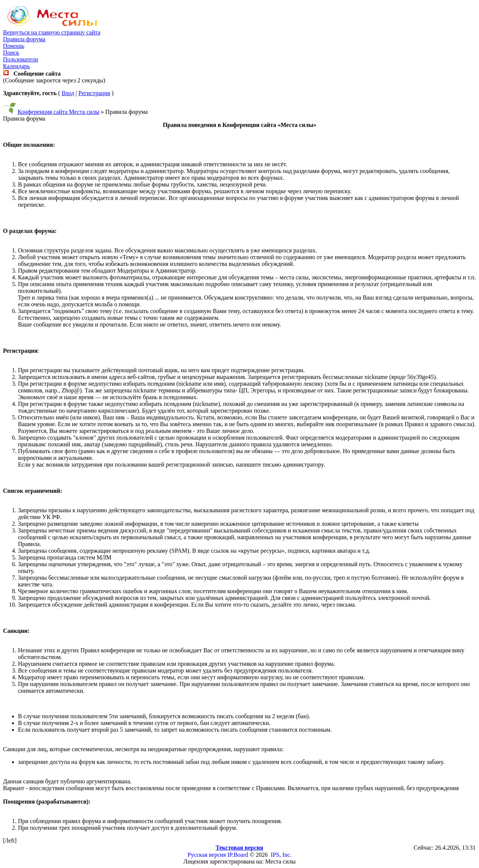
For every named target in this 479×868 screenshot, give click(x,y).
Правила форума (24, 39)
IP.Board (238, 855)
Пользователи (21, 59)
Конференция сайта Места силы (59, 112)
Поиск (11, 53)
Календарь (16, 66)
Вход (68, 93)
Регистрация (94, 93)
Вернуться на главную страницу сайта (52, 32)
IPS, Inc (280, 855)
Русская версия (207, 855)
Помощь (14, 46)
